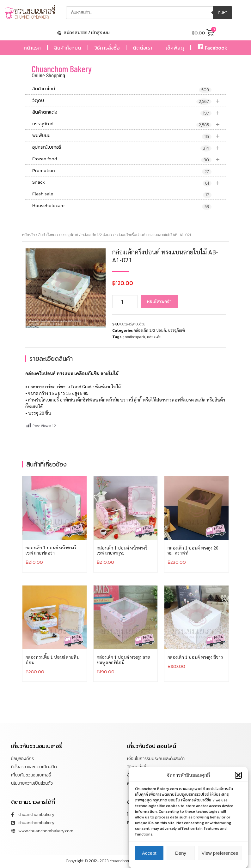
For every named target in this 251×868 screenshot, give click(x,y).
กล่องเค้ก (154, 336)
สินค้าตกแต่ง (129, 112)
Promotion (122, 171)
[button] (238, 782)
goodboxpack (134, 336)
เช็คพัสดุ (175, 48)
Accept (149, 860)
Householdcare (122, 206)
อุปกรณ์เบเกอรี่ (129, 147)
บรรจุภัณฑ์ (129, 124)
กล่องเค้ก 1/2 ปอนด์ (97, 235)
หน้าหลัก (28, 235)
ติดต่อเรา (143, 48)
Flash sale (122, 194)
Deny (181, 860)
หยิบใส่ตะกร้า (159, 302)
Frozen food (129, 159)
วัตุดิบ (129, 101)
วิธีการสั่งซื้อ (107, 48)
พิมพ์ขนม (129, 136)
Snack (129, 182)
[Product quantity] (125, 302)
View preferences (220, 860)
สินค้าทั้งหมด (68, 48)
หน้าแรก (32, 48)
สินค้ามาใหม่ (122, 89)
